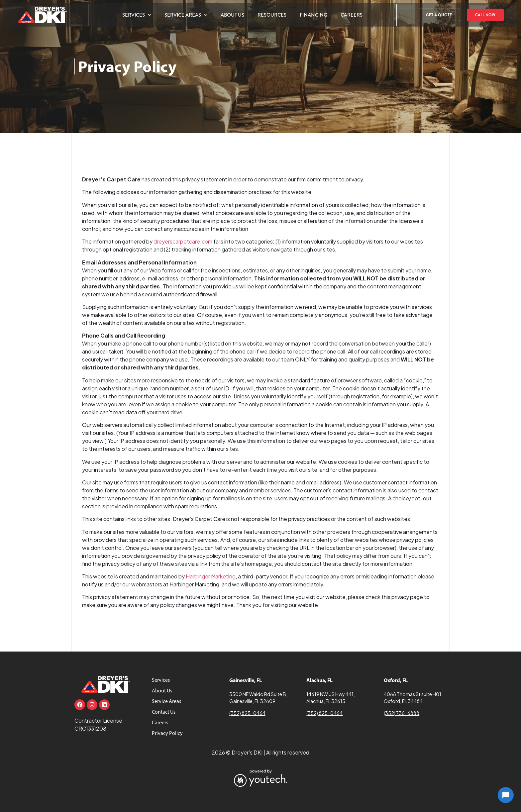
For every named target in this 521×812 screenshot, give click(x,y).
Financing (313, 15)
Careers (352, 15)
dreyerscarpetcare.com (183, 241)
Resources (272, 15)
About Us (232, 15)
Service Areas (186, 15)
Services (137, 15)
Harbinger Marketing (211, 576)
